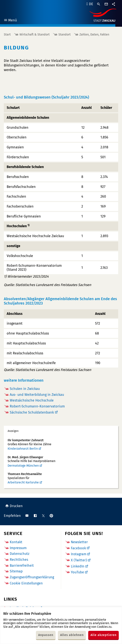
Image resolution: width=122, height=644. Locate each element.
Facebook (78, 548)
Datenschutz (20, 554)
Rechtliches (19, 560)
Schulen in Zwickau (25, 389)
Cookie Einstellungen (26, 583)
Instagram (79, 554)
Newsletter (79, 542)
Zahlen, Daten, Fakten (94, 34)
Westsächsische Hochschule (32, 400)
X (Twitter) (79, 560)
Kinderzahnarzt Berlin (23, 449)
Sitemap (16, 571)
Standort (65, 34)
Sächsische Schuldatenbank (32, 412)
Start (7, 34)
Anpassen (46, 635)
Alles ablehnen (72, 635)
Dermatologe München (23, 466)
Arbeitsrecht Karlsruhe (23, 482)
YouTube (77, 572)
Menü (10, 21)
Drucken (14, 506)
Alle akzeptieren (103, 635)
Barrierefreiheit (22, 566)
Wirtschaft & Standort (35, 34)
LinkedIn (78, 566)
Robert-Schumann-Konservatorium (37, 406)
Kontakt (16, 542)
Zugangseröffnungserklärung (32, 577)
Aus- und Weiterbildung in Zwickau (37, 395)
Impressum (18, 548)
